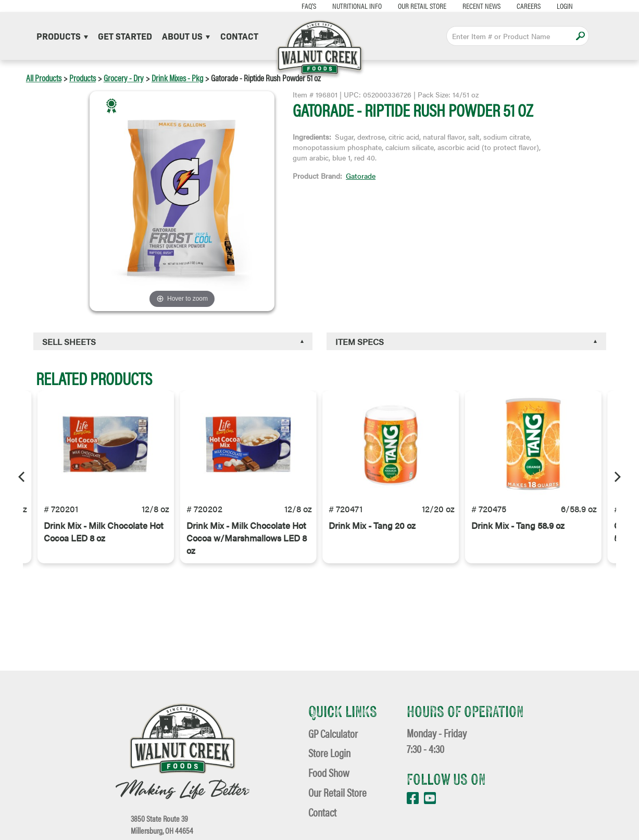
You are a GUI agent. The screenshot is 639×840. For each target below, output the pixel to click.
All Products (44, 78)
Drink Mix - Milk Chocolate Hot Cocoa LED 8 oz (104, 532)
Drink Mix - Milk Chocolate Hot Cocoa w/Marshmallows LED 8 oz (247, 538)
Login (565, 5)
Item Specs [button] (360, 342)
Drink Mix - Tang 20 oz (372, 525)
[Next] (617, 477)
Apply (580, 36)
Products (62, 36)
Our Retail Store (422, 5)
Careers (529, 5)
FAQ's (309, 5)
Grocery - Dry (124, 78)
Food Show (329, 773)
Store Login (329, 753)
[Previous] (22, 477)
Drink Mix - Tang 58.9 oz (518, 525)
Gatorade (361, 176)
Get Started (125, 36)
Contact (239, 36)
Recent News (481, 5)
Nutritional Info (357, 5)
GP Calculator (333, 733)
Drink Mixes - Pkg (177, 78)
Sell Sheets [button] (69, 342)
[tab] (173, 341)
